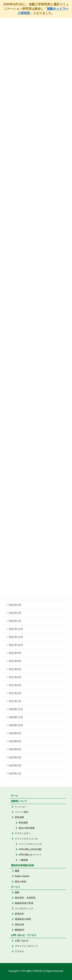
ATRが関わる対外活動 (30, 849)
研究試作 (19, 914)
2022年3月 (15, 605)
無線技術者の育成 (24, 903)
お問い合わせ (22, 941)
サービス (16, 887)
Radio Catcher (22, 876)
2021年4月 (15, 677)
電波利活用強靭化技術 (22, 865)
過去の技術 (21, 882)
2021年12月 (16, 629)
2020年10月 (16, 725)
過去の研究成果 (27, 828)
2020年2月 (15, 765)
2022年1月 (15, 621)
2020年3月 (15, 757)
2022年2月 (15, 613)
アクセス (19, 951)
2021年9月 (15, 653)
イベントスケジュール (26, 839)
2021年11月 (16, 637)
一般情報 (23, 860)
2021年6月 (15, 669)
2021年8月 (15, 661)
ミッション (21, 807)
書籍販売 (19, 930)
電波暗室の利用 (23, 919)
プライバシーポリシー (26, 946)
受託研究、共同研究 (25, 898)
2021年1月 (15, 701)
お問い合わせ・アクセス (24, 935)
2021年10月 (16, 645)
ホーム (14, 796)
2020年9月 (15, 733)
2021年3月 (15, 685)
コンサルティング (24, 908)
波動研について (19, 801)
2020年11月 (16, 717)
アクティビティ (23, 833)
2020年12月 (16, 709)
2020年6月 (15, 749)
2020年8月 (15, 741)
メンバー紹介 (22, 812)
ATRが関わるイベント (30, 855)
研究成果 (19, 817)
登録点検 (19, 925)
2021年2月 (15, 693)
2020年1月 (15, 773)
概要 (17, 871)
